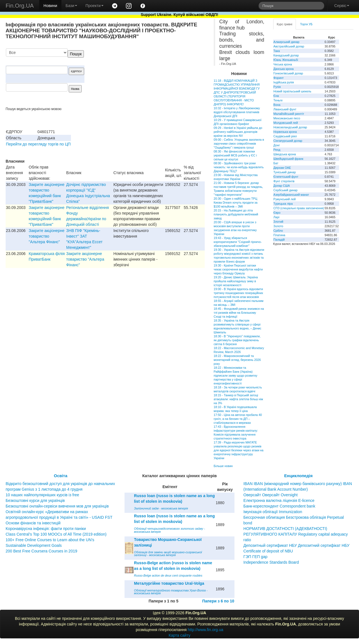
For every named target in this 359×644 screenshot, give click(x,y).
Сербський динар (286, 190)
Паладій (279, 240)
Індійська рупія (284, 82)
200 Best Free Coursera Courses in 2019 (41, 551)
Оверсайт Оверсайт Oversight (271, 495)
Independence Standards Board (271, 562)
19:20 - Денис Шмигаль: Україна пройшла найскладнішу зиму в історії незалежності (236, 281)
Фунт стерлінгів (284, 181)
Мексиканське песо (287, 118)
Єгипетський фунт (286, 177)
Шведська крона (285, 154)
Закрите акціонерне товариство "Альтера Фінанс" (47, 236)
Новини (50, 6)
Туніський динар (285, 172)
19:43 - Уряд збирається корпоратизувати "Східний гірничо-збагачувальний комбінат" (238, 242)
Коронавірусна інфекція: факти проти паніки (46, 529)
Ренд (277, 150)
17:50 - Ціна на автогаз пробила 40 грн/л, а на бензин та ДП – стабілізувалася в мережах (238, 419)
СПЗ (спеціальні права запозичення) (299, 208)
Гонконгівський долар (288, 73)
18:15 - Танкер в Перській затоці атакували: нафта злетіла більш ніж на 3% (238, 399)
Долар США (282, 186)
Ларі (276, 217)
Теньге (278, 100)
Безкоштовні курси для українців (35, 500)
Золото (278, 226)
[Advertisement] (163, 78)
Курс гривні (285, 24)
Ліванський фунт (285, 109)
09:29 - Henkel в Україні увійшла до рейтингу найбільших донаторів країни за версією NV (238, 132)
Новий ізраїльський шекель (292, 91)
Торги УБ (306, 24)
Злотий (278, 222)
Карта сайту (179, 635)
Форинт (279, 78)
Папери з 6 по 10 (218, 601)
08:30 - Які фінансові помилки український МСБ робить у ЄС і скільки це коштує (235, 155)
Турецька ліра (283, 204)
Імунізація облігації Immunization (273, 512)
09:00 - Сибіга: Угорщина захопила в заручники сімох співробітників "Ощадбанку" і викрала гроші (239, 144)
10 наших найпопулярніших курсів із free (42, 495)
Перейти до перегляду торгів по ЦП (38, 144)
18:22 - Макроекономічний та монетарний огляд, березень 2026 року (237, 360)
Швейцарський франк (288, 159)
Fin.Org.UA (20, 6)
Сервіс (342, 6)
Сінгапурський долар (288, 141)
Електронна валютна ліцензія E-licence (279, 500)
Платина (279, 235)
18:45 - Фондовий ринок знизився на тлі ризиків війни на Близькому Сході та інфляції (239, 313)
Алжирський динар (286, 42)
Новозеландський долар (290, 127)
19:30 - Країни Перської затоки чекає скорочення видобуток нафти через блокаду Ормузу (238, 269)
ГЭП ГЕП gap (256, 557)
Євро (277, 213)
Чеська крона (283, 64)
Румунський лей (285, 199)
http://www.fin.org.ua (205, 630)
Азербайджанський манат (291, 195)
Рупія (277, 87)
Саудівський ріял (285, 136)
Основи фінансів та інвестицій (33, 523)
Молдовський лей (286, 123)
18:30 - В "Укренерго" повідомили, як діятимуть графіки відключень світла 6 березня (237, 340)
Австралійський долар (289, 46)
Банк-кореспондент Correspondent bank (279, 506)
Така (277, 51)
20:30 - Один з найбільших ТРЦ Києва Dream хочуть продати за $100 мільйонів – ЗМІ (236, 202)
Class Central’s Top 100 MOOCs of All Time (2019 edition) (56, 534)
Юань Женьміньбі (286, 60)
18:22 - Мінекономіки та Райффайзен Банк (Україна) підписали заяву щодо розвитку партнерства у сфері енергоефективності (235, 376)
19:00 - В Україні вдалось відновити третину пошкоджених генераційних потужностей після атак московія (238, 293)
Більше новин (223, 466)
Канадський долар (286, 55)
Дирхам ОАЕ (282, 168)
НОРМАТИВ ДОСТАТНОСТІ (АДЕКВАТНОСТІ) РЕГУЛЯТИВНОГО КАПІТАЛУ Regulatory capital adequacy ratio (296, 534)
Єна (276, 96)
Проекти (95, 6)
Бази (71, 6)
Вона (277, 105)
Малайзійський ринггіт (289, 114)
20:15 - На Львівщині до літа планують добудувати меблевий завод (236, 214)
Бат (276, 163)
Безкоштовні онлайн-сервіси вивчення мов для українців (57, 506)
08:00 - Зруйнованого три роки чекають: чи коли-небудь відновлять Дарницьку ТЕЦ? (239, 167)
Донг (277, 145)
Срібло (278, 231)
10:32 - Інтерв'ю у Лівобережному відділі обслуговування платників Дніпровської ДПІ (237, 112)
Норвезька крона (285, 132)
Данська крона (284, 69)
